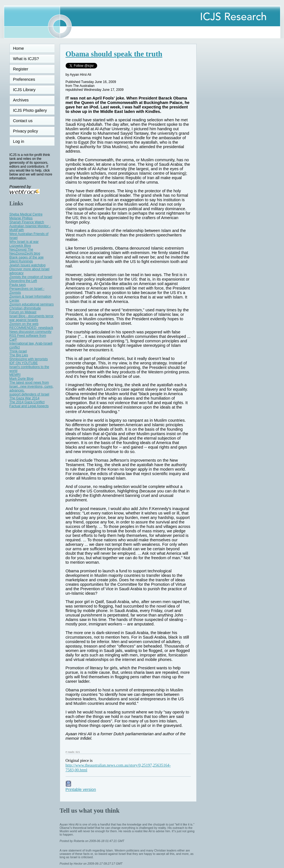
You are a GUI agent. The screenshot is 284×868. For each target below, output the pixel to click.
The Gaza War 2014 (25, 398)
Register (21, 69)
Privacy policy (26, 131)
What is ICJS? (26, 59)
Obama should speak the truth (114, 54)
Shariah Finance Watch (27, 222)
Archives (21, 100)
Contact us (23, 121)
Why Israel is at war (24, 242)
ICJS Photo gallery (30, 110)
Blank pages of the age (27, 257)
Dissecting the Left (23, 281)
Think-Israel (18, 351)
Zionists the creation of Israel (31, 277)
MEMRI (15, 375)
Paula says (18, 285)
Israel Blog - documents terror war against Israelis (32, 318)
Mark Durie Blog (22, 379)
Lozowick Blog (20, 246)
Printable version (81, 787)
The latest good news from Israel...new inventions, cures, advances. (32, 386)
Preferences (24, 79)
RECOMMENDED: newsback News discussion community (31, 330)
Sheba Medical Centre (26, 214)
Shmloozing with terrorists (29, 359)
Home (19, 48)
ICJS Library (24, 90)
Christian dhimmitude (25, 308)
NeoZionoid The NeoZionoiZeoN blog (25, 252)
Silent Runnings (21, 261)
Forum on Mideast (23, 312)
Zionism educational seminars (32, 304)
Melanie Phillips (21, 218)
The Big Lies (19, 355)
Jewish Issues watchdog (28, 265)
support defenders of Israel (29, 394)
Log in (22, 141)
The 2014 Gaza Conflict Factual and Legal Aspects (29, 404)
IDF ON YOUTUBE (24, 363)
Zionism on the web (24, 324)
